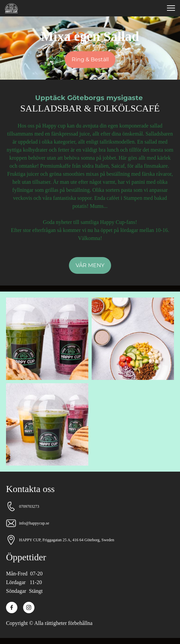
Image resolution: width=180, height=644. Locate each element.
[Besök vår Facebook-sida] (12, 608)
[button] (171, 8)
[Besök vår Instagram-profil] (29, 608)
